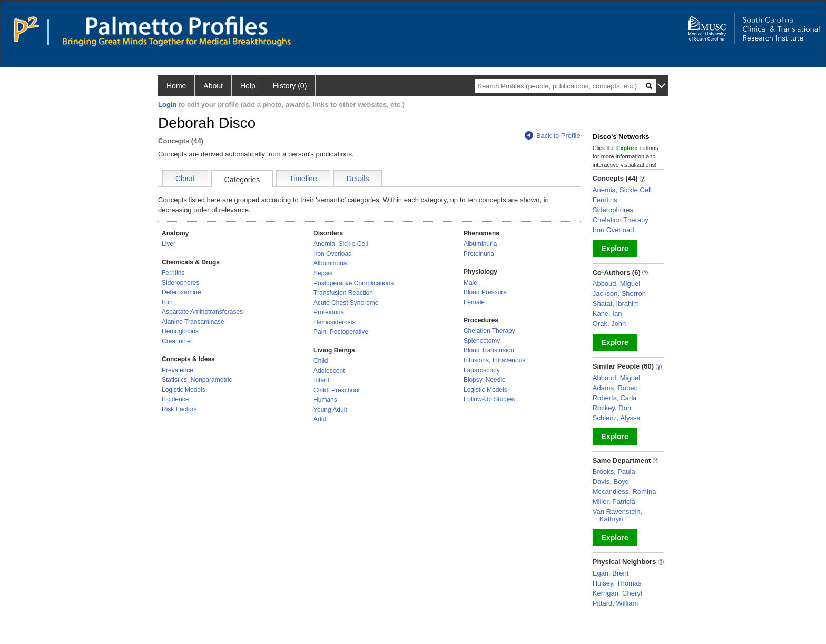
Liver (169, 244)
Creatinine (176, 341)
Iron (167, 302)
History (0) (290, 86)
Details (358, 179)
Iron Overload (333, 254)
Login (167, 105)
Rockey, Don (612, 408)
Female (474, 302)
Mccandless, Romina (625, 492)
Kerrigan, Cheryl (617, 593)
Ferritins (173, 273)
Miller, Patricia (614, 502)
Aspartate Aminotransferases (202, 312)
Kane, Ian (607, 314)
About (213, 86)
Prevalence (178, 370)
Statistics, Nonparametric (197, 380)
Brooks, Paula (614, 472)
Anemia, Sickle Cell (341, 244)
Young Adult (330, 410)
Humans (325, 400)
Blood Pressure (485, 292)
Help (248, 86)
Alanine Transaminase (193, 322)
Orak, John (609, 324)
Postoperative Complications (353, 283)
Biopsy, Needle (485, 380)
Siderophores (180, 283)
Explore (615, 249)
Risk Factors (179, 409)
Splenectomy (482, 341)
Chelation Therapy (489, 331)
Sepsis (323, 273)
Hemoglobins (180, 331)
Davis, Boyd (611, 482)
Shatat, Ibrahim (616, 304)
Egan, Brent (611, 573)
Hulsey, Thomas (617, 583)
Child (321, 361)
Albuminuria (330, 263)
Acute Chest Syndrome (346, 303)
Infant (321, 380)
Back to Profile (553, 136)
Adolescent (329, 371)
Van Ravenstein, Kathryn (617, 515)
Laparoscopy (482, 370)
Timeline (303, 179)
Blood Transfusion (489, 350)
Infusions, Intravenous (494, 360)
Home (176, 86)
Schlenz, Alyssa (617, 418)
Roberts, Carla (615, 398)
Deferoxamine (181, 292)
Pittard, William (616, 603)
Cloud (185, 179)
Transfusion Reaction (343, 293)
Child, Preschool (336, 390)
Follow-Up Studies (489, 399)
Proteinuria (329, 312)
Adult (321, 419)
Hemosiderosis (334, 322)
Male (470, 283)
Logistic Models (184, 390)
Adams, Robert (616, 388)
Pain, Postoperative (341, 332)
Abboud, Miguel (616, 284)
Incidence (175, 399)
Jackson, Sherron (619, 294)
